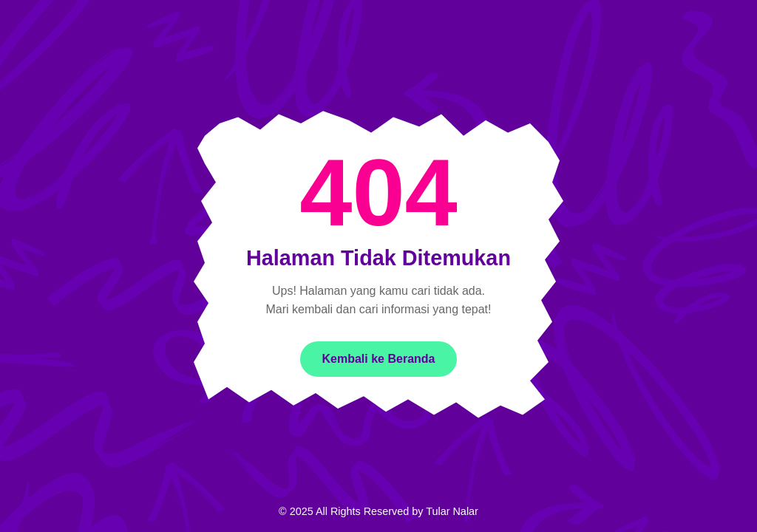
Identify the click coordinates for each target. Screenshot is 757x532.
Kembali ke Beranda (379, 359)
